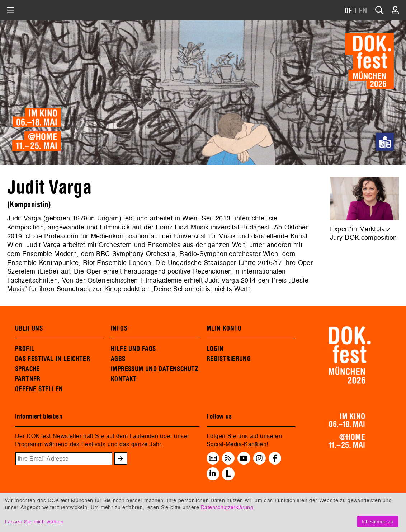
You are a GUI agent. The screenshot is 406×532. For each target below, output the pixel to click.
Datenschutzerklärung (227, 507)
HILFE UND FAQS (133, 349)
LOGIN (215, 349)
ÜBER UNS (29, 328)
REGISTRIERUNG (229, 359)
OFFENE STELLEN (39, 389)
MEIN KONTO (224, 328)
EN (363, 11)
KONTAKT (124, 379)
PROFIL (25, 349)
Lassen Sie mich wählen (34, 521)
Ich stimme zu (378, 521)
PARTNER (28, 379)
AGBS (118, 359)
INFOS (119, 328)
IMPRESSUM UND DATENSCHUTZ (155, 369)
